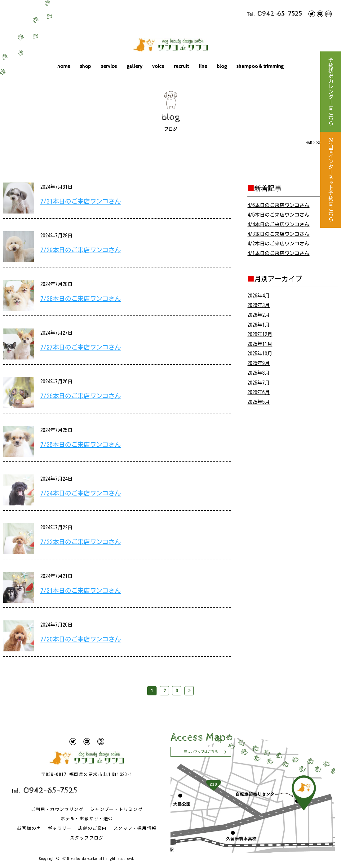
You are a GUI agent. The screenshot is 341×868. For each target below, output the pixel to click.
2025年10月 (260, 354)
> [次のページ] (189, 691)
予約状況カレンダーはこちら (331, 92)
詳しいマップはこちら (201, 752)
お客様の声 (29, 828)
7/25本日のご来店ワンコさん (81, 444)
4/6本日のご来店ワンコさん (278, 205)
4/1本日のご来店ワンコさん (278, 253)
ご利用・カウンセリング (57, 809)
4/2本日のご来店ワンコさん (278, 244)
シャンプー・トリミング (116, 809)
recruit (181, 66)
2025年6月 (259, 392)
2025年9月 (259, 363)
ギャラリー (60, 828)
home (64, 66)
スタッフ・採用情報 (135, 828)
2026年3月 (259, 305)
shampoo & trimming (260, 66)
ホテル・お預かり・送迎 (87, 819)
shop (86, 66)
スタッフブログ (87, 838)
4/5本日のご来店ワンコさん (278, 215)
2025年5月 (259, 402)
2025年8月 (259, 373)
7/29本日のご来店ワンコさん (81, 250)
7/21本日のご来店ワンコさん (81, 590)
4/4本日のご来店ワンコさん (278, 224)
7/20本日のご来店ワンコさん (81, 639)
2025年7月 (259, 383)
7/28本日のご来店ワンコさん (81, 298)
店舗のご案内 (92, 828)
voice (158, 66)
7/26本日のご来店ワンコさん (81, 396)
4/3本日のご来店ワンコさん (278, 234)
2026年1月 (259, 325)
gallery (135, 66)
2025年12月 (260, 334)
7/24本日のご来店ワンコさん (81, 493)
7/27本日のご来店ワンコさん (81, 347)
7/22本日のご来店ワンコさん (81, 542)
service (109, 66)
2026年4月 (259, 296)
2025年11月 (260, 344)
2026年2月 (259, 315)
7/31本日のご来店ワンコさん (81, 201)
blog (222, 66)
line (203, 66)
